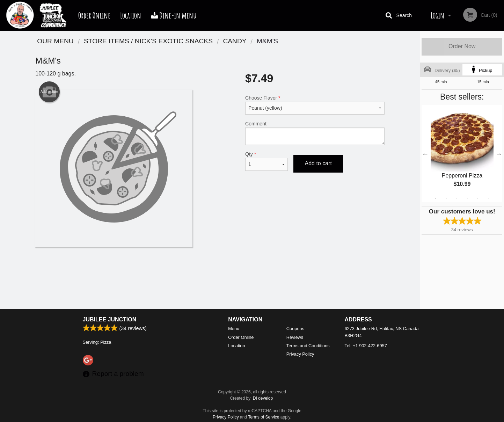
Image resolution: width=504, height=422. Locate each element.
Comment (315, 133)
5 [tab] (478, 199)
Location (131, 15)
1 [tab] (436, 199)
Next (499, 154)
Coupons (295, 329)
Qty (266, 161)
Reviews (295, 337)
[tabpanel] (462, 154)
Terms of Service (264, 417)
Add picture (49, 92)
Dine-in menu (174, 15)
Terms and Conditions (308, 346)
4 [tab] (467, 199)
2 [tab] (446, 199)
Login (437, 15)
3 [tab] (457, 199)
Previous (425, 154)
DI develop (263, 398)
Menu (234, 329)
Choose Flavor (315, 105)
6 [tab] (488, 199)
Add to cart (318, 163)
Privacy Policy (300, 354)
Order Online (94, 15)
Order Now (462, 46)
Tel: (366, 346)
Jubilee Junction (110, 319)
